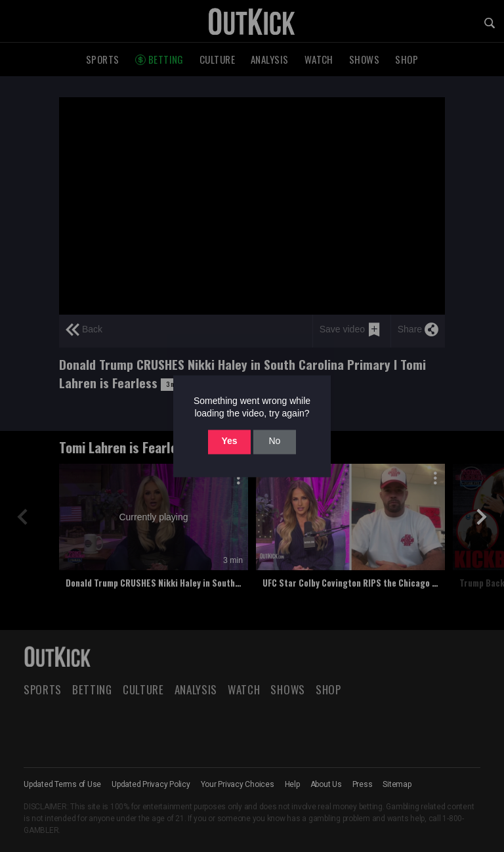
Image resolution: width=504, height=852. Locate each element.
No (274, 441)
